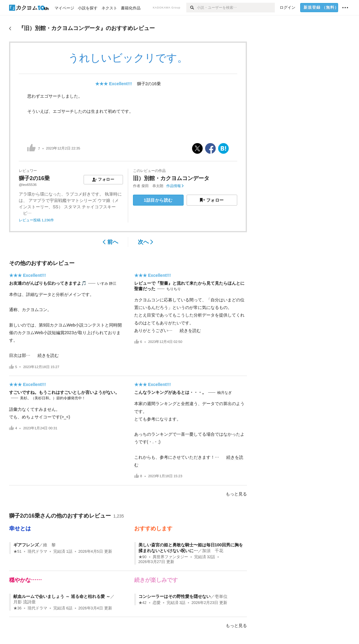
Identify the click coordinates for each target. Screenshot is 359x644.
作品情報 (175, 186)
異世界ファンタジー (170, 557)
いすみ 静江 (107, 283)
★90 (143, 557)
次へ (146, 242)
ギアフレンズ (26, 545)
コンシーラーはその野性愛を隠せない (175, 596)
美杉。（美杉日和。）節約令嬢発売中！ (53, 398)
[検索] (192, 8)
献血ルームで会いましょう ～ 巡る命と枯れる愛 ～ (62, 596)
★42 (143, 603)
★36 (17, 608)
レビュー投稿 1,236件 (36, 220)
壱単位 (221, 596)
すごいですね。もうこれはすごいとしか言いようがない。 (64, 392)
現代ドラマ (37, 552)
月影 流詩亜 (25, 602)
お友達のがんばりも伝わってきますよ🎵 (48, 283)
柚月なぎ (224, 393)
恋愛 (157, 603)
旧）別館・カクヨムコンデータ (171, 178)
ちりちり (174, 289)
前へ (110, 242)
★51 (17, 552)
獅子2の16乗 (149, 84)
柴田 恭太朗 (152, 186)
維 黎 (49, 545)
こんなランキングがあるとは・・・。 (170, 392)
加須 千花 (213, 551)
